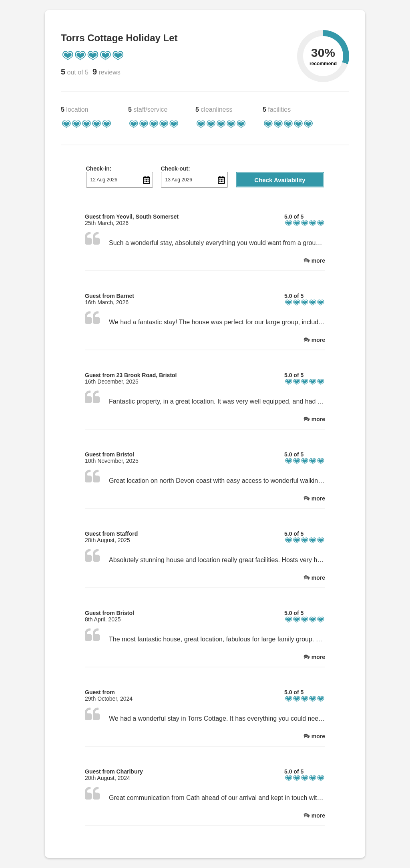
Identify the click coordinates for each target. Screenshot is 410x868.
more (318, 261)
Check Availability (280, 180)
